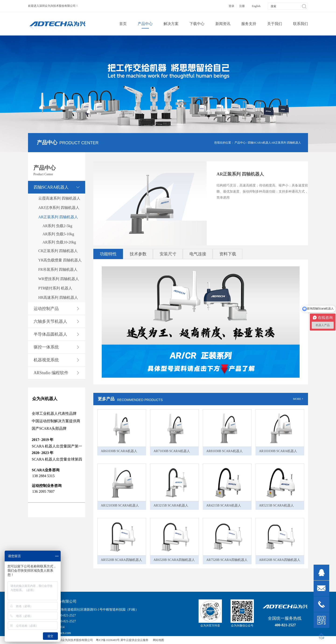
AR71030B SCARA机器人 (172, 451)
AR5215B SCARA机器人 (276, 505)
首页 (123, 24)
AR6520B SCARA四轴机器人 (174, 560)
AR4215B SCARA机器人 (224, 505)
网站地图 (158, 640)
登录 (231, 6)
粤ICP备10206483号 (108, 640)
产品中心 (240, 143)
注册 (242, 6)
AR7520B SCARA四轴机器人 (227, 560)
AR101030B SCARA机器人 (278, 451)
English (256, 6)
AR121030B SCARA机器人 (120, 505)
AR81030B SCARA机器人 (224, 451)
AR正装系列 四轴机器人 (286, 143)
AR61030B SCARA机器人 (119, 451)
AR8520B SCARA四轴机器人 (280, 560)
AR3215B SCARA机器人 (171, 505)
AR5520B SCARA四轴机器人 (121, 560)
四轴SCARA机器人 (259, 143)
